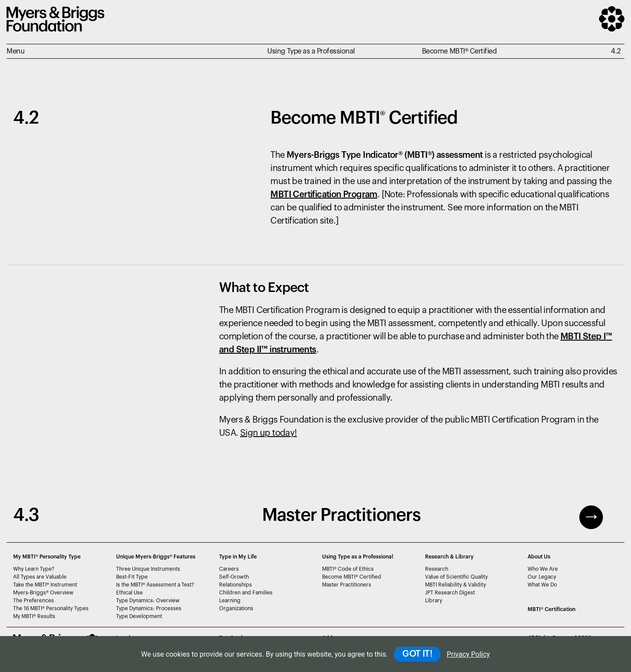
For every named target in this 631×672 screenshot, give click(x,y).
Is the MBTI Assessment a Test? (155, 585)
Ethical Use (129, 593)
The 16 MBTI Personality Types (51, 608)
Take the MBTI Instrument (45, 585)
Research (437, 569)
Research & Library (449, 557)
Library (434, 601)
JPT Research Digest (450, 593)
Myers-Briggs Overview (43, 593)
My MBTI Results (34, 616)
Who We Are (543, 569)
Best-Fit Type (132, 577)
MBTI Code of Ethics (348, 569)
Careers (229, 569)
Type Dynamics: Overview (148, 601)
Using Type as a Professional (358, 557)
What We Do (542, 585)
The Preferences (34, 601)
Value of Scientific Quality (456, 577)
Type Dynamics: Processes (149, 608)
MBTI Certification (551, 609)
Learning (230, 601)
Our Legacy (542, 577)
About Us (539, 557)
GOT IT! (417, 654)
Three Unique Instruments (148, 569)
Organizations (236, 608)
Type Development (139, 616)
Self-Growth (234, 577)
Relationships (236, 585)
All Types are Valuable (40, 577)
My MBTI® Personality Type (47, 557)
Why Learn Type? (34, 569)
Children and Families (246, 593)
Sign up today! (269, 433)
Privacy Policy (468, 654)
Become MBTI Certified (352, 577)
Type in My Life (238, 557)
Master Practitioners (347, 585)
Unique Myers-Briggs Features (156, 557)
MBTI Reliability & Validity (456, 585)
